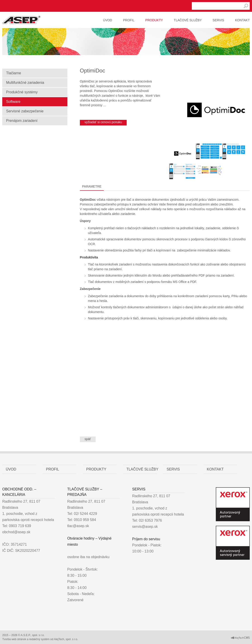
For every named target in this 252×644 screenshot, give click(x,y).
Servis (218, 20)
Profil (129, 20)
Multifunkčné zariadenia (25, 83)
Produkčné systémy (22, 92)
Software (13, 102)
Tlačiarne (14, 73)
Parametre (92, 186)
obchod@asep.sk (16, 532)
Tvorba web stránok (14, 639)
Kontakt (242, 20)
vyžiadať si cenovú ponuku (103, 122)
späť (88, 439)
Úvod (107, 20)
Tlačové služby (188, 20)
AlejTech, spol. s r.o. (66, 639)
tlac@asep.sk (78, 526)
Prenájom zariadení (22, 121)
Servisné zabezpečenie (25, 111)
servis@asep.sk (145, 527)
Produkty (154, 20)
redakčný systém (39, 639)
